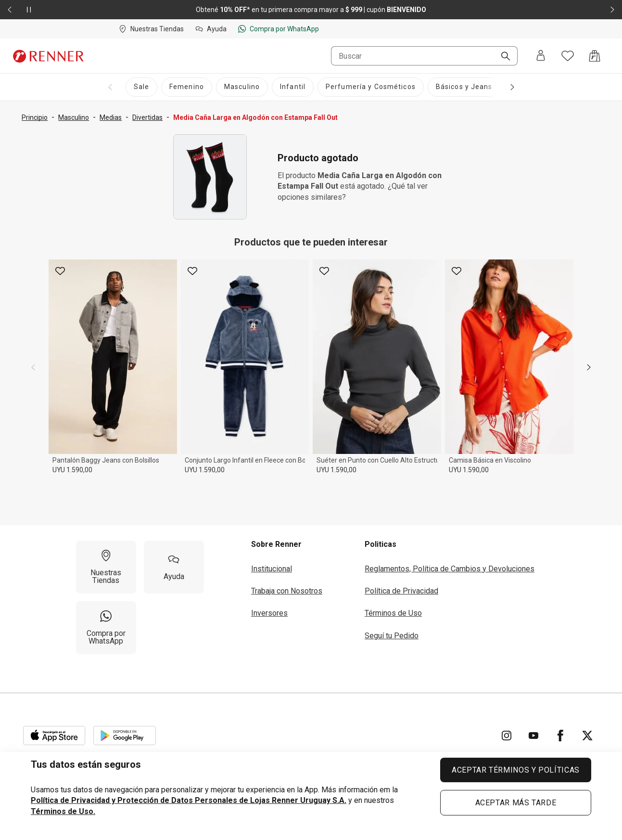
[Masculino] (242, 87)
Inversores (269, 613)
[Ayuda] (174, 567)
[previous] (33, 367)
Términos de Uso (393, 613)
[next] (589, 367)
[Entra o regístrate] (541, 56)
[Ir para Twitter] (587, 736)
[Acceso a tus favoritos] (568, 56)
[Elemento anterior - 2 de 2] (10, 10)
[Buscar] (502, 57)
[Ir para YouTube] (533, 736)
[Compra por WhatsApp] (106, 628)
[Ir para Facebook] (560, 736)
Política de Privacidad (401, 591)
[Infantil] (293, 87)
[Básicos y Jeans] (464, 87)
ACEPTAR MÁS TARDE (516, 803)
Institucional (272, 569)
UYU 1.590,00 (72, 470)
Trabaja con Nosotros (287, 591)
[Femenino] (187, 87)
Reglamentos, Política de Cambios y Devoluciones (450, 569)
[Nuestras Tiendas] (106, 567)
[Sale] (141, 87)
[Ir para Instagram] (507, 736)
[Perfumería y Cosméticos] (371, 87)
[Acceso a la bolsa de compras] (595, 56)
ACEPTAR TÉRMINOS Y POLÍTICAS (516, 770)
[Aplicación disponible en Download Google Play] (125, 736)
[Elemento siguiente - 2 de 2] (612, 10)
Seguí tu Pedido (392, 636)
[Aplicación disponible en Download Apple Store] (54, 736)
